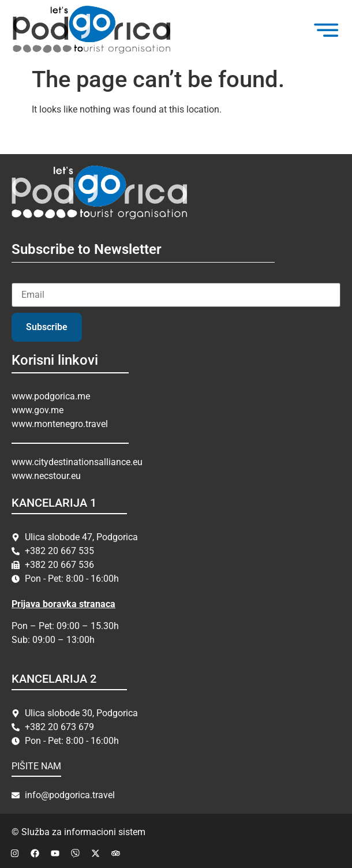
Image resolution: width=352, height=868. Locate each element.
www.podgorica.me (51, 396)
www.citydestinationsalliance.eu (77, 462)
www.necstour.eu (46, 476)
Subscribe (47, 327)
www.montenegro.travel (60, 424)
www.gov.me (38, 410)
